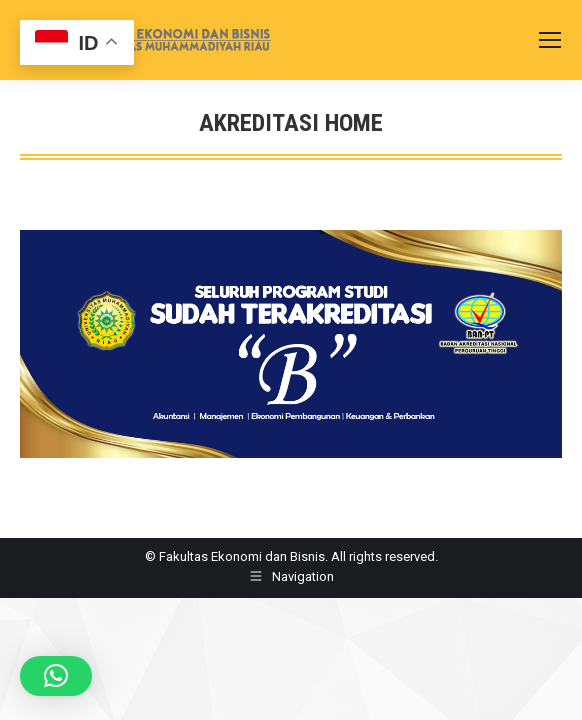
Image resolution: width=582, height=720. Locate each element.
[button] (56, 676)
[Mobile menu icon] (550, 40)
